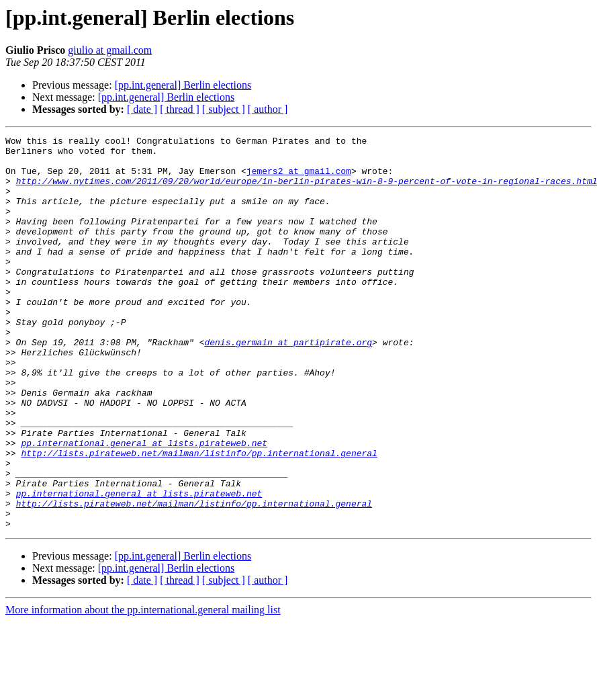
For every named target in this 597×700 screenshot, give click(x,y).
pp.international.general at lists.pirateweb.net (144, 505)
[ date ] (142, 109)
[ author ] (268, 109)
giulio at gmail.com (110, 50)
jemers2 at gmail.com (299, 179)
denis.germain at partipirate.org (288, 384)
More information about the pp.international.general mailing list (143, 688)
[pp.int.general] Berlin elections (183, 85)
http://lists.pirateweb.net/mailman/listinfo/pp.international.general (199, 517)
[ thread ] (180, 109)
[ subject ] (224, 109)
